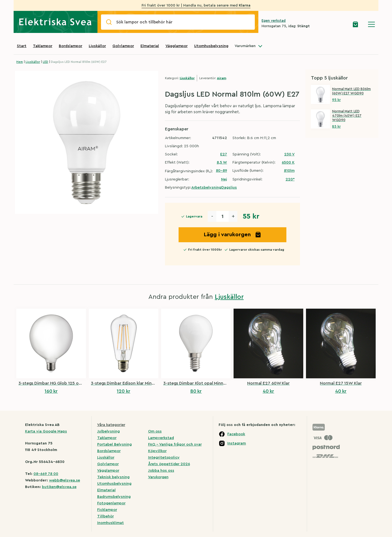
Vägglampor (177, 46)
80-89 (221, 171)
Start (22, 46)
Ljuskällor (97, 46)
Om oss (155, 431)
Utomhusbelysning (211, 46)
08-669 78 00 (46, 474)
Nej (224, 179)
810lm (289, 171)
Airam (222, 78)
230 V (289, 154)
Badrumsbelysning (114, 497)
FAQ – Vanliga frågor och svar (175, 444)
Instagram (237, 443)
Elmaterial (150, 46)
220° (290, 179)
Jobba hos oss (161, 471)
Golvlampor (123, 46)
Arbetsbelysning (206, 188)
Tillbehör (105, 516)
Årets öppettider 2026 (169, 464)
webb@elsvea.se (65, 480)
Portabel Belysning (114, 444)
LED (45, 62)
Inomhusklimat (111, 523)
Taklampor (43, 46)
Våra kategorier (111, 425)
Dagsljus (229, 188)
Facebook (236, 434)
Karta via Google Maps (46, 431)
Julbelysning (108, 431)
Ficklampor (107, 510)
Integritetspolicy (164, 458)
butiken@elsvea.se (59, 487)
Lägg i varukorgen (232, 235)
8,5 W (222, 162)
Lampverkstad (161, 438)
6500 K (288, 162)
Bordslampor (71, 46)
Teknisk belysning (113, 477)
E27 (224, 154)
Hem (20, 62)
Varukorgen (158, 477)
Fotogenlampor (111, 503)
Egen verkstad (274, 21)
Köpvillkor (157, 451)
